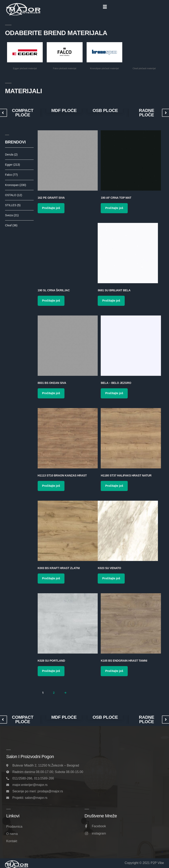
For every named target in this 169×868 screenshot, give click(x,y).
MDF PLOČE (64, 111)
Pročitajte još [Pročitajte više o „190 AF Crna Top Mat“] (114, 208)
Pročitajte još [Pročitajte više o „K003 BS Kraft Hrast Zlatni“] (51, 578)
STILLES (13, 205)
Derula (11, 155)
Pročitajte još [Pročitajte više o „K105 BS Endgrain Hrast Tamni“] (114, 671)
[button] (105, 7)
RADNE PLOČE (146, 113)
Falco (11, 175)
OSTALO (14, 195)
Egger (12, 165)
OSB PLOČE (105, 111)
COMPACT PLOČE (23, 113)
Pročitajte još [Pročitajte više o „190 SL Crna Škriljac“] (51, 301)
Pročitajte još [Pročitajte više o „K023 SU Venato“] (111, 578)
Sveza (12, 215)
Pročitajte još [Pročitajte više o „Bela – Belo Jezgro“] (114, 393)
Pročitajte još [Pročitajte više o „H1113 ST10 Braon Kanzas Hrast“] (51, 486)
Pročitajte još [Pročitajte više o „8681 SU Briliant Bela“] (111, 301)
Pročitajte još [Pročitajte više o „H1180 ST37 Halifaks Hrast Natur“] (114, 486)
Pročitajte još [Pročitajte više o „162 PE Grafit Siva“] (51, 208)
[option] (23, 113)
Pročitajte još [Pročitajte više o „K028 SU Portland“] (51, 671)
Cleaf (11, 225)
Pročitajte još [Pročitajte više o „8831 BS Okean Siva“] (51, 393)
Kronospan (16, 185)
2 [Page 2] (54, 693)
